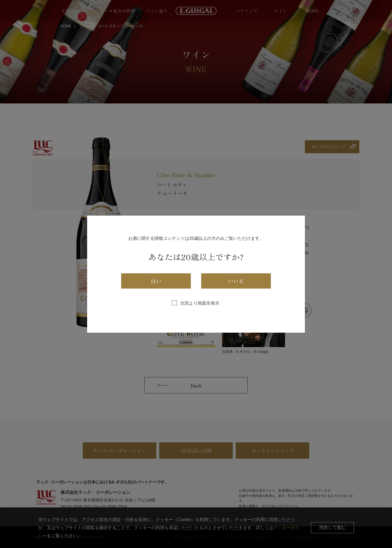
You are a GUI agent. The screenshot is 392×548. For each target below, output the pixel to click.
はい (156, 281)
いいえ (236, 281)
